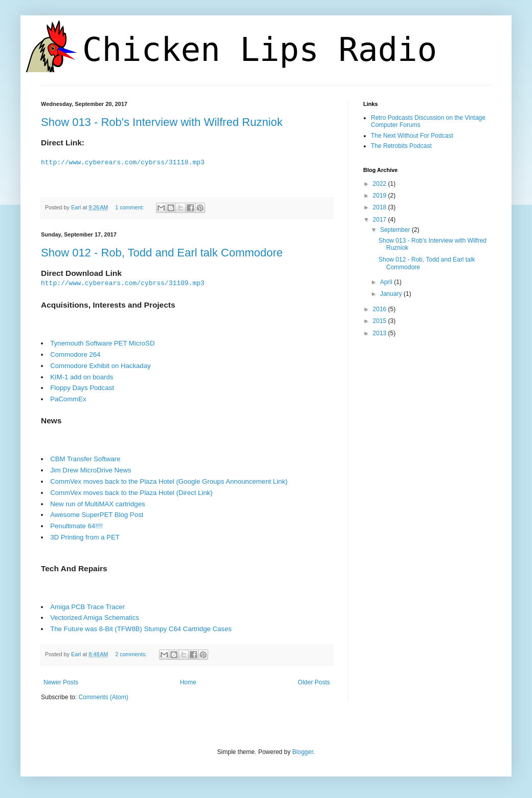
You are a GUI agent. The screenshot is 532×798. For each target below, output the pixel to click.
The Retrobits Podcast (401, 146)
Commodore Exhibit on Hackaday (100, 366)
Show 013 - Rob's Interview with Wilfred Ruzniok (162, 122)
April (387, 282)
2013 (381, 333)
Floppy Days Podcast (82, 388)
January (392, 294)
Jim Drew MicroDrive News (91, 471)
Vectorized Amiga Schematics (95, 619)
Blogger (303, 752)
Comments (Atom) (103, 698)
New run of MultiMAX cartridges (97, 504)
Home (188, 683)
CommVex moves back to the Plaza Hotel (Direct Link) (131, 493)
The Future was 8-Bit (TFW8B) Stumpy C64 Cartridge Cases (141, 629)
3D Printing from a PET (85, 538)
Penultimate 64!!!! (76, 526)
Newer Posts (61, 683)
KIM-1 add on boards (82, 378)
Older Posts (314, 683)
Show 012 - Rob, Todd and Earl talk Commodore (162, 253)
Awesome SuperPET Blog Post (97, 515)
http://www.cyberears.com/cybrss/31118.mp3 (123, 162)
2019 (381, 196)
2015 (381, 321)
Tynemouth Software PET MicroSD (102, 344)
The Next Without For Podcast (412, 136)
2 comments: (132, 655)
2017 (381, 220)
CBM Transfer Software (85, 460)
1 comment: (130, 207)
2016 (381, 309)
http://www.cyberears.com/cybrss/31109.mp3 (123, 284)
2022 (381, 184)
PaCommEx (68, 400)
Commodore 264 (75, 355)
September (396, 230)
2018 (381, 207)
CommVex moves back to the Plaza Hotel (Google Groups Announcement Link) (169, 482)
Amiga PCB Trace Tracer (87, 607)
